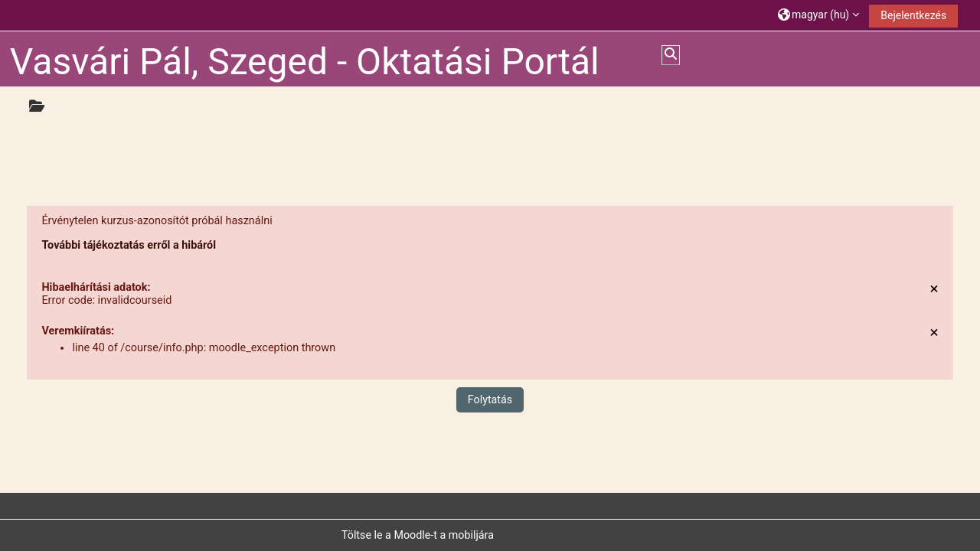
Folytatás (490, 399)
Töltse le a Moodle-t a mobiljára (418, 535)
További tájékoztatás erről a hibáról (129, 245)
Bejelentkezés (913, 15)
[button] (818, 15)
